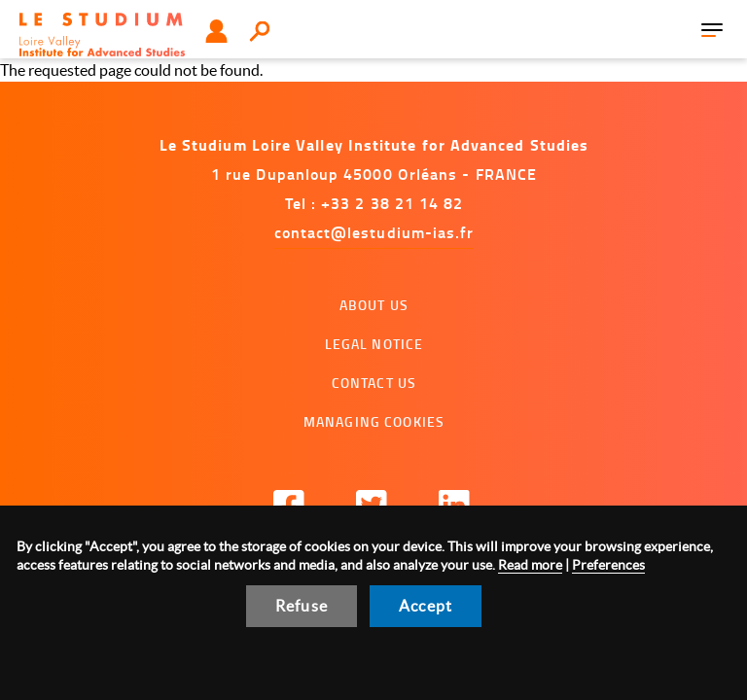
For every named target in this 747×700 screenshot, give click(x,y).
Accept (426, 606)
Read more (530, 565)
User (216, 31)
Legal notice (374, 344)
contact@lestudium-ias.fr (374, 232)
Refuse (302, 606)
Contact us (374, 383)
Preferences (608, 565)
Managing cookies (374, 421)
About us (374, 305)
